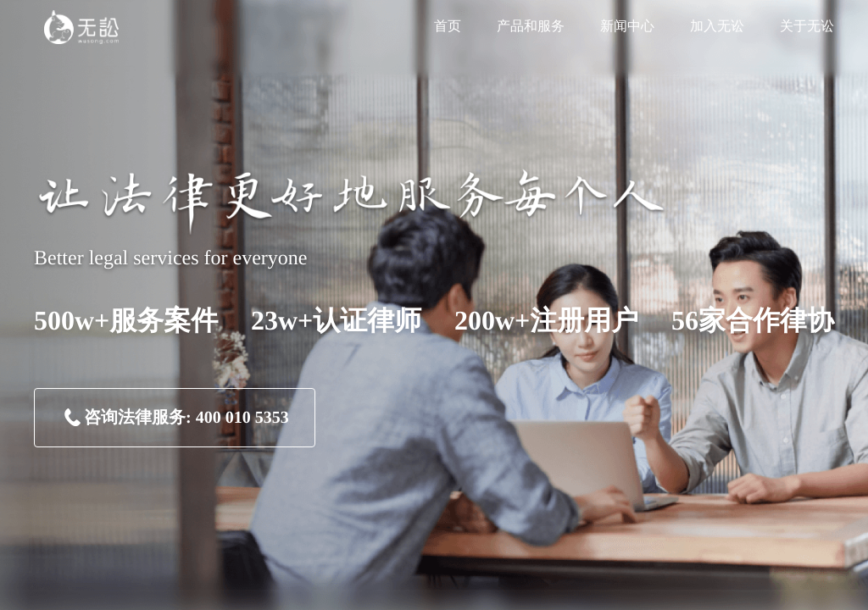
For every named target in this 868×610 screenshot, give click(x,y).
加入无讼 (717, 27)
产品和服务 (531, 27)
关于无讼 (807, 27)
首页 (448, 27)
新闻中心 (627, 27)
